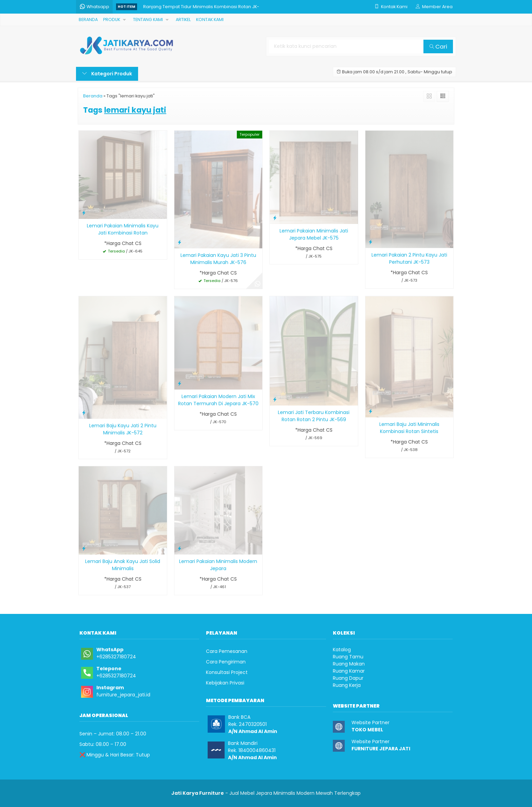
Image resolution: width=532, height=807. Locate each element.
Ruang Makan (349, 664)
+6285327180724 (116, 657)
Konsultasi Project (227, 672)
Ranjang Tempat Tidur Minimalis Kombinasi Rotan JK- (201, 7)
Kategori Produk (107, 74)
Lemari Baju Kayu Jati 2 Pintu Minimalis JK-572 (123, 429)
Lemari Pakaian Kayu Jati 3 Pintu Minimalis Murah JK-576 (218, 259)
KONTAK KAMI (210, 20)
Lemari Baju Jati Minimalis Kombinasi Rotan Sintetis (409, 428)
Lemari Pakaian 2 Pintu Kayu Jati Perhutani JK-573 (409, 258)
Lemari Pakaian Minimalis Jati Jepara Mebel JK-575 (314, 234)
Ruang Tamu (348, 657)
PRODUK (112, 20)
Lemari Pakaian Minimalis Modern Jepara (218, 565)
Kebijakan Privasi (225, 683)
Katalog (342, 650)
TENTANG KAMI (148, 20)
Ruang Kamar (349, 671)
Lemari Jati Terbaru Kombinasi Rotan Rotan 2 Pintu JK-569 (314, 416)
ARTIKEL (183, 20)
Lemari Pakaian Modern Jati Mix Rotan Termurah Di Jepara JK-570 (218, 400)
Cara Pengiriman (226, 662)
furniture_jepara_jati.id (123, 695)
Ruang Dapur (348, 678)
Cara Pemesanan (227, 651)
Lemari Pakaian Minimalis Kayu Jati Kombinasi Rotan (123, 229)
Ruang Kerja (347, 685)
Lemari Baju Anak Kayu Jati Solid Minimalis (123, 565)
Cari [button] (438, 46)
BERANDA (88, 20)
